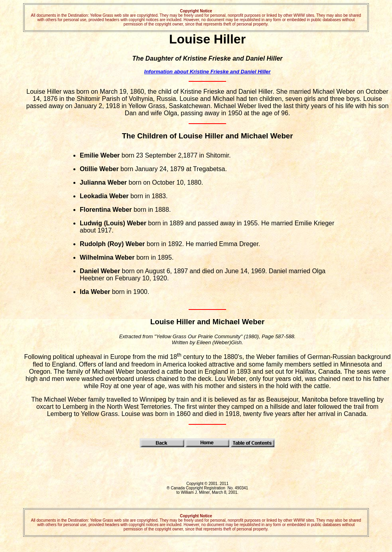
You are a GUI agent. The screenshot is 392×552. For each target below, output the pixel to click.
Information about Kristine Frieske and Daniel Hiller (208, 72)
